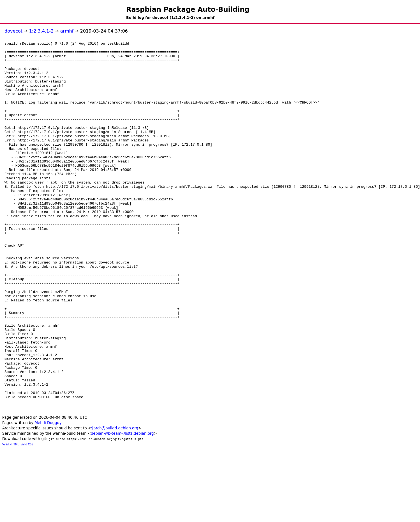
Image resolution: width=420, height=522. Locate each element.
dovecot (13, 31)
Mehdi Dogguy (48, 496)
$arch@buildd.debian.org (115, 501)
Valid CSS (27, 518)
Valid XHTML (11, 518)
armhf (67, 31)
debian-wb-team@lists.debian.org (122, 507)
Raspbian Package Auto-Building (188, 10)
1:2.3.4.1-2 (41, 31)
